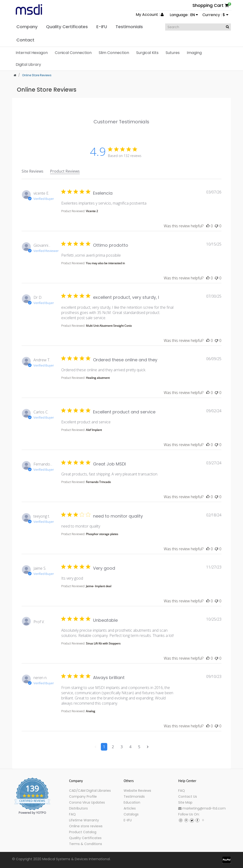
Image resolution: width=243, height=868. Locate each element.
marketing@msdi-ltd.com (202, 808)
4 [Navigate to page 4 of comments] (130, 747)
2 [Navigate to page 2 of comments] (113, 747)
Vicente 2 (92, 211)
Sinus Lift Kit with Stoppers (103, 643)
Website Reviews (137, 791)
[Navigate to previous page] (96, 747)
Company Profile (83, 796)
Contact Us (188, 796)
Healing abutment (98, 378)
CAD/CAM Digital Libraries (90, 791)
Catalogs (131, 814)
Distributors (78, 808)
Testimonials (134, 796)
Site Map (185, 802)
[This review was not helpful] (216, 226)
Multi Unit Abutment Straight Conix (109, 326)
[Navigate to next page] (148, 747)
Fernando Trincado (98, 482)
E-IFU (128, 820)
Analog (91, 711)
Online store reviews (86, 826)
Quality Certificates (85, 838)
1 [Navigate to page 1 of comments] (104, 747)
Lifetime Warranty (84, 820)
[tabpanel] (121, 474)
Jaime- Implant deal (99, 586)
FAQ (72, 814)
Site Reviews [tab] (33, 171)
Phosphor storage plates (102, 534)
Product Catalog (83, 832)
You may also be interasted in (105, 263)
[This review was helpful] (208, 226)
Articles (130, 808)
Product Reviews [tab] (65, 171)
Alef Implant (94, 430)
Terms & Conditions (86, 844)
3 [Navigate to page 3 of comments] (122, 747)
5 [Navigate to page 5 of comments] (139, 747)
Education (132, 802)
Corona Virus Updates (87, 802)
